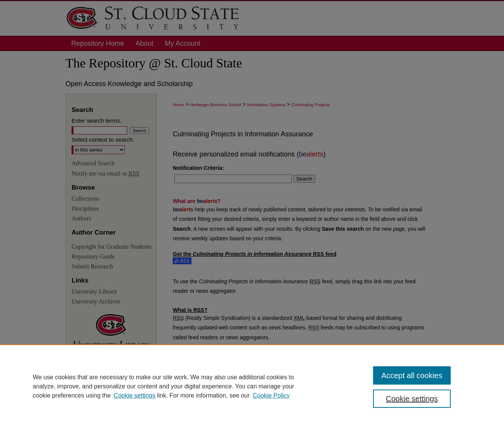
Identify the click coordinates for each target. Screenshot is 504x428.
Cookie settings (135, 395)
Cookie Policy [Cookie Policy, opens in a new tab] (271, 395)
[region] (252, 386)
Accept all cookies (412, 375)
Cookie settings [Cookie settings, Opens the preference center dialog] (412, 399)
